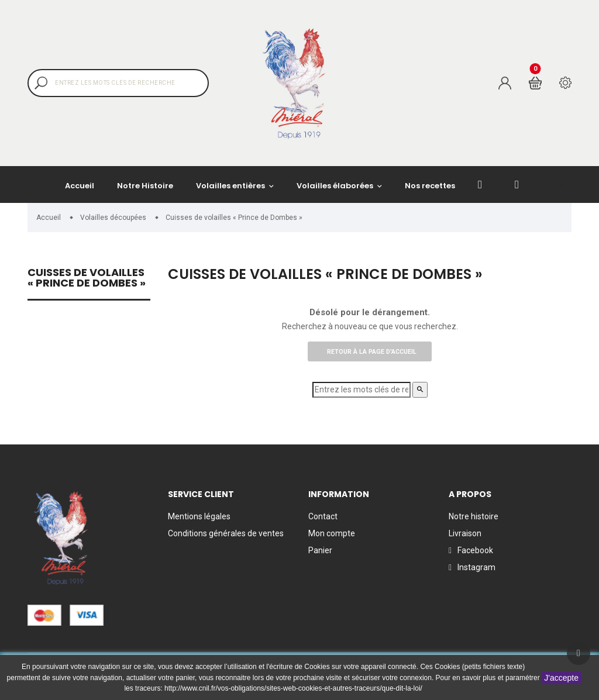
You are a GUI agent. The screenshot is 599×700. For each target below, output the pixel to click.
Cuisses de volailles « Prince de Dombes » (87, 279)
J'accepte (561, 678)
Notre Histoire (145, 186)
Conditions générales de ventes (226, 533)
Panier (320, 550)
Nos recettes (430, 186)
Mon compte (332, 533)
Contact (323, 516)
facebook (500, 185)
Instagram (539, 185)
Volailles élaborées (336, 186)
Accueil (80, 186)
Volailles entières (231, 186)
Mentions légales (199, 516)
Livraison (465, 533)
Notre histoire (474, 516)
